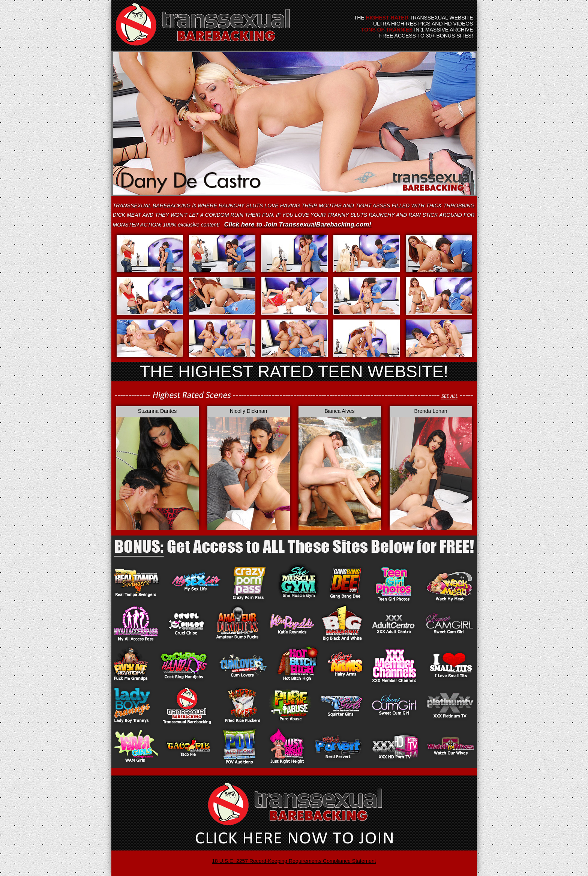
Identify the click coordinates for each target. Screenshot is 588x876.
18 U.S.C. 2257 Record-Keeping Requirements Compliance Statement (294, 861)
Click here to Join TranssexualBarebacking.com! (298, 224)
